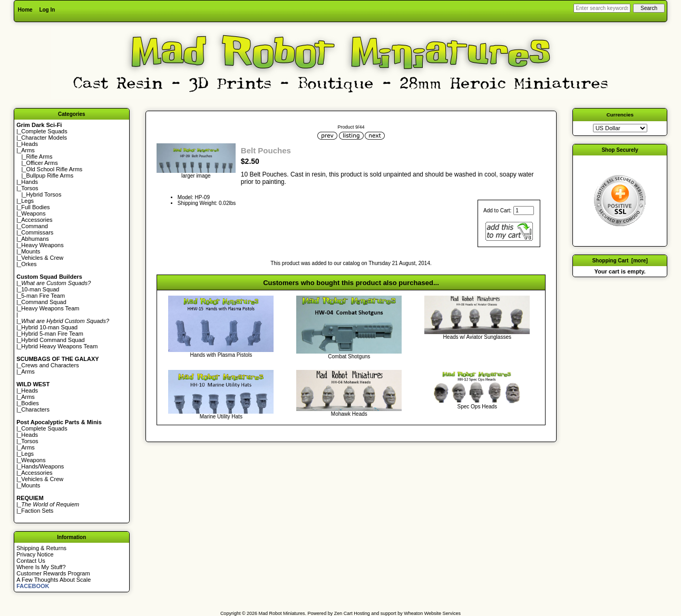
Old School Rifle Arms (54, 169)
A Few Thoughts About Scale (53, 580)
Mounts (31, 251)
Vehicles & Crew (42, 258)
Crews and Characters (50, 365)
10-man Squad (40, 289)
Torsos (30, 188)
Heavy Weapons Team (50, 308)
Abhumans (35, 239)
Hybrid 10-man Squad (49, 327)
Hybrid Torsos (43, 194)
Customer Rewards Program (53, 573)
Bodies (30, 403)
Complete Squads (44, 131)
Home (25, 10)
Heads (30, 144)
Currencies (620, 115)
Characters (35, 409)
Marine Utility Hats (221, 417)
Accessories (37, 220)
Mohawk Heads (349, 414)
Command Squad (44, 302)
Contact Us (31, 561)
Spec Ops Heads (477, 407)
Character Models (44, 138)
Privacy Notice (35, 554)
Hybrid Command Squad (53, 340)
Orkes (29, 264)
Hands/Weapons (42, 466)
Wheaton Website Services (432, 613)
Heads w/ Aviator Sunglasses (477, 337)
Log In (47, 10)
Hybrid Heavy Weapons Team (59, 346)
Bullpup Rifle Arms (50, 175)
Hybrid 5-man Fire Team (52, 334)
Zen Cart (343, 613)
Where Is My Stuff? (41, 567)
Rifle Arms (39, 157)
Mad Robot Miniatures (282, 613)
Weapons (33, 213)
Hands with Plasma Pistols (221, 355)
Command (35, 226)
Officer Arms (42, 163)
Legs (27, 201)
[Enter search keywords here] (602, 8)
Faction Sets (37, 511)
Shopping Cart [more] (620, 261)
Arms (28, 371)
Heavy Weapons (42, 245)
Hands (30, 182)
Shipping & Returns (41, 548)
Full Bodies (35, 207)
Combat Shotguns (349, 356)
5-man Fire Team (43, 296)
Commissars (37, 232)
